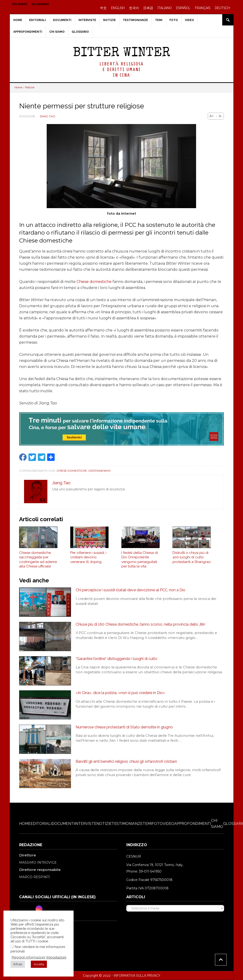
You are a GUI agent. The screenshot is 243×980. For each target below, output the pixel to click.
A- (220, 116)
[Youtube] (47, 909)
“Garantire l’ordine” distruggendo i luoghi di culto (116, 659)
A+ (212, 116)
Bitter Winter (121, 53)
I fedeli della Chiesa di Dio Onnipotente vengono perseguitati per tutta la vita (140, 560)
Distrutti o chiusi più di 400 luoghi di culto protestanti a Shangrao (192, 557)
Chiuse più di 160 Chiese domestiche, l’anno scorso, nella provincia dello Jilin (140, 624)
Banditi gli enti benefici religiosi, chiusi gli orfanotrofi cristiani (126, 761)
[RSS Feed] (55, 909)
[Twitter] (31, 909)
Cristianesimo (99, 471)
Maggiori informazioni (28, 957)
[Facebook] (23, 909)
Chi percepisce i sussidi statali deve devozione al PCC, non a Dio (130, 590)
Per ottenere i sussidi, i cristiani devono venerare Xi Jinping (88, 557)
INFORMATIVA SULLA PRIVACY (137, 976)
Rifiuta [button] (18, 964)
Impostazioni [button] (56, 957)
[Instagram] (39, 909)
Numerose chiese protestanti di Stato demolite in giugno (124, 727)
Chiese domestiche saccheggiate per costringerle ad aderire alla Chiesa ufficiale (38, 560)
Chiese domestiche (94, 282)
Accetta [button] (39, 964)
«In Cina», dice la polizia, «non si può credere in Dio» (120, 693)
